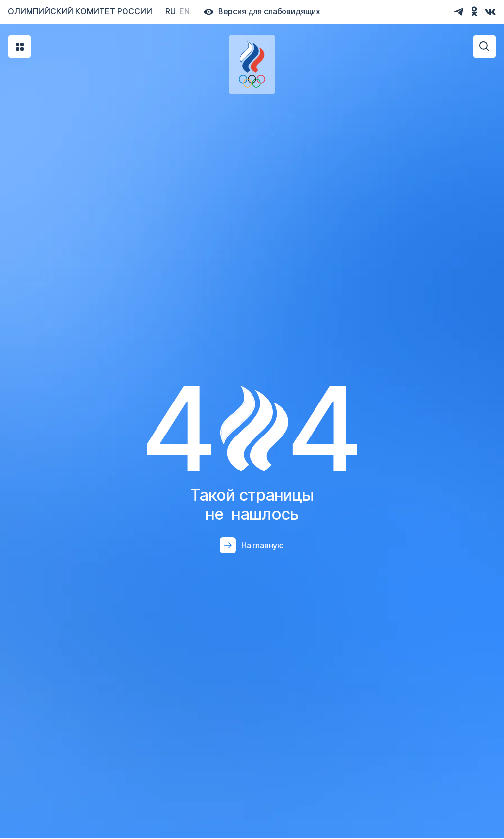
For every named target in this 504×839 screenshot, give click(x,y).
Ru (171, 11)
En (184, 11)
